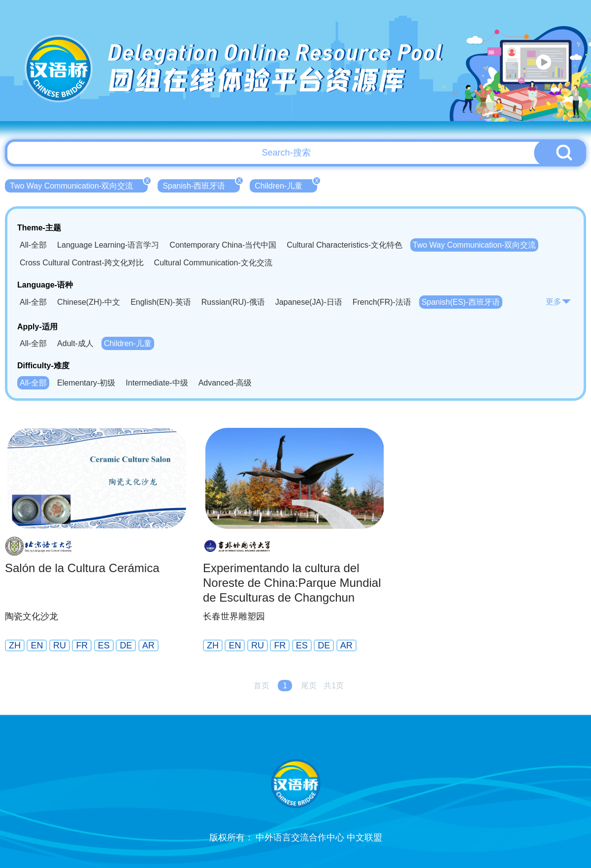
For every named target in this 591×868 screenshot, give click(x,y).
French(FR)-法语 (382, 302)
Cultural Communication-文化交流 (213, 263)
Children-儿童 (286, 185)
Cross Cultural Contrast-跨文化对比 (82, 263)
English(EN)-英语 (161, 302)
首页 (262, 686)
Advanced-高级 (225, 383)
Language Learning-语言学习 (108, 245)
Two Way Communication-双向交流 (79, 185)
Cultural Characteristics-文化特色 (345, 245)
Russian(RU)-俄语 (233, 302)
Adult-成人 (75, 343)
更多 (558, 302)
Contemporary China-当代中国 (223, 245)
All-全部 (33, 245)
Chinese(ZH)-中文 (89, 302)
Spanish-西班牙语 (201, 185)
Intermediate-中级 (157, 383)
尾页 (309, 686)
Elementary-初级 (86, 383)
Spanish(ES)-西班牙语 (461, 302)
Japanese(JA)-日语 (309, 302)
